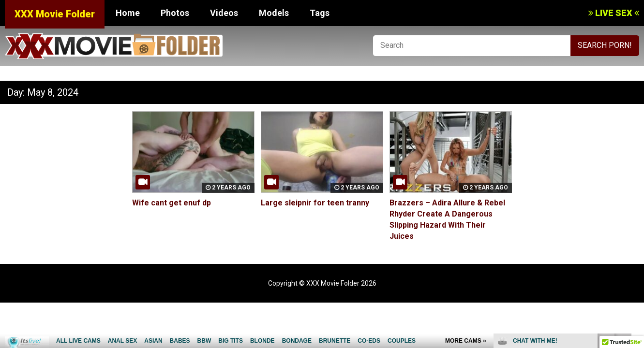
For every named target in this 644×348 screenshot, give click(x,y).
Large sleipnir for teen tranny (315, 203)
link (636, 197)
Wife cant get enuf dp (172, 203)
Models (274, 13)
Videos (224, 13)
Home (128, 13)
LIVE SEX (614, 13)
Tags (320, 13)
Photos (175, 13)
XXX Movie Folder (55, 14)
